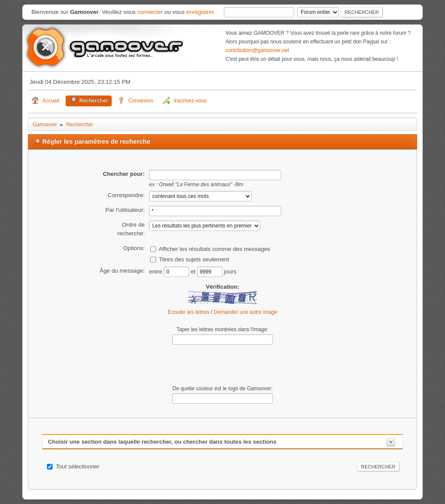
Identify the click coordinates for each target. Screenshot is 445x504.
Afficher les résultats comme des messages (214, 249)
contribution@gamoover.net (257, 50)
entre (156, 271)
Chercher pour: (124, 174)
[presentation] (222, 365)
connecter (150, 12)
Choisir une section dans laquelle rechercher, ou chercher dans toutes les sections (162, 442)
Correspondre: (126, 195)
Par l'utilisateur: (125, 210)
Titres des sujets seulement (194, 259)
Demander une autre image (246, 312)
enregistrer (200, 12)
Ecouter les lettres (189, 312)
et (194, 271)
